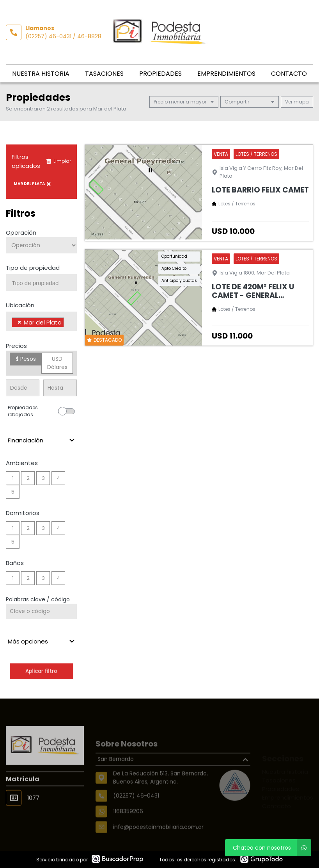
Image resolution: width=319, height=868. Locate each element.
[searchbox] (44, 283)
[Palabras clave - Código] (41, 611)
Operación (21, 233)
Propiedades (160, 74)
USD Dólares (57, 363)
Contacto (289, 74)
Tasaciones (104, 74)
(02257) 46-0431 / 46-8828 (63, 36)
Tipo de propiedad (33, 268)
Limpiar (58, 161)
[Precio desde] (23, 388)
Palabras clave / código (38, 599)
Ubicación (20, 305)
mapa (297, 102)
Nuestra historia (41, 74)
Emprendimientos (226, 74)
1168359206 (128, 826)
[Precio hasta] (60, 388)
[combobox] (41, 283)
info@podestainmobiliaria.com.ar (158, 841)
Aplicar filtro (41, 671)
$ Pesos (26, 359)
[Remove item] (19, 322)
